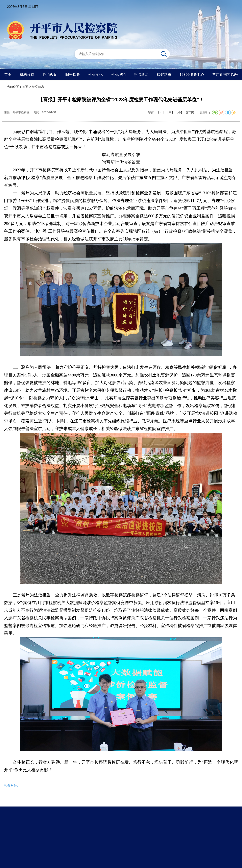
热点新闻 (141, 75)
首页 (8, 75)
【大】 (161, 112)
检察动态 (164, 75)
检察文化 (95, 75)
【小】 (179, 112)
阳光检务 (73, 75)
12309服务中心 (192, 75)
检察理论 (118, 75)
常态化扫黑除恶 (225, 75)
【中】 (170, 112)
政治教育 (50, 75)
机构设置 (27, 75)
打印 (190, 112)
